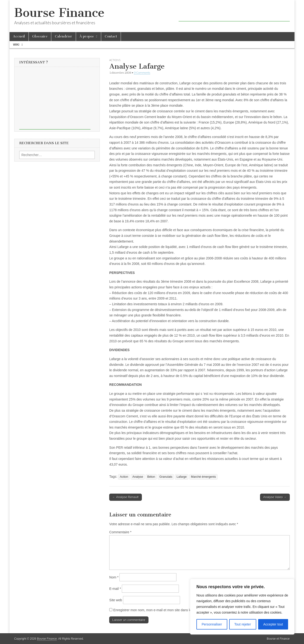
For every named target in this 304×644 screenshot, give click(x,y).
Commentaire (120, 532)
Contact (111, 36)
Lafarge (182, 477)
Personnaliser (212, 624)
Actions (115, 60)
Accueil (19, 36)
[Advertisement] (234, 14)
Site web (116, 600)
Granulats (166, 477)
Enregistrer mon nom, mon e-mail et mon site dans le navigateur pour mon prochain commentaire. (185, 610)
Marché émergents (203, 477)
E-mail (115, 589)
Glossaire (40, 36)
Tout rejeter (243, 624)
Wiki (16, 45)
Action (124, 477)
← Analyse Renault (126, 497)
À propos (87, 36)
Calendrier (64, 36)
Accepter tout (273, 624)
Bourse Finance (59, 13)
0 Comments (142, 73)
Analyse (138, 477)
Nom (114, 577)
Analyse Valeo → (275, 497)
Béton (151, 477)
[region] (242, 607)
